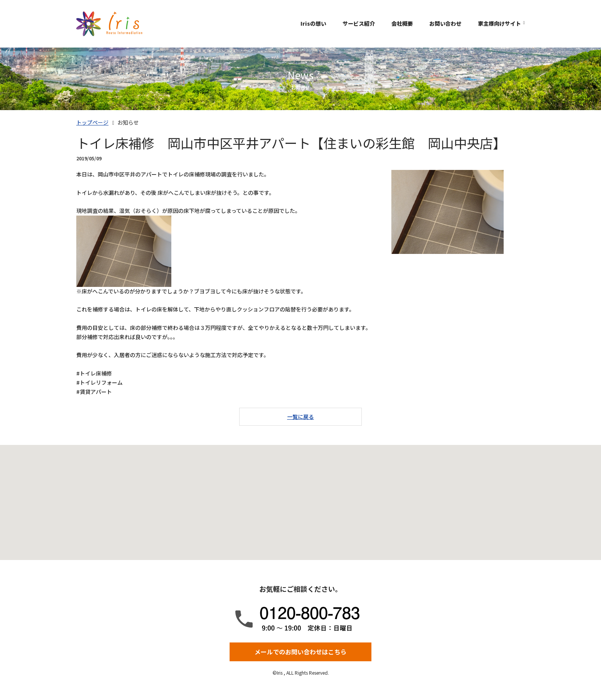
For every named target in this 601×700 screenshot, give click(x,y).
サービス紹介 (359, 23)
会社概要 (402, 23)
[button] (300, 495)
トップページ (92, 122)
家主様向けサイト (499, 23)
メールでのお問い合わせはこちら (300, 652)
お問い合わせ (445, 23)
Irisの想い (313, 23)
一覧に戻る (300, 417)
